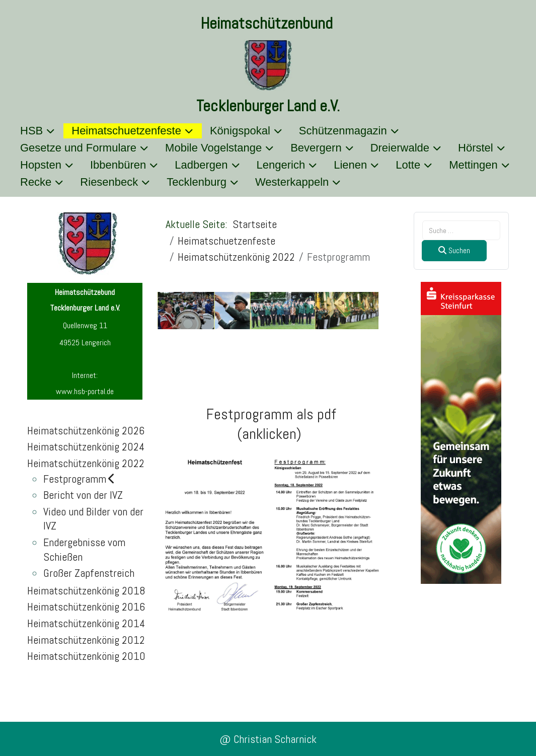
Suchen (454, 250)
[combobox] (461, 230)
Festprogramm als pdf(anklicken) (271, 424)
